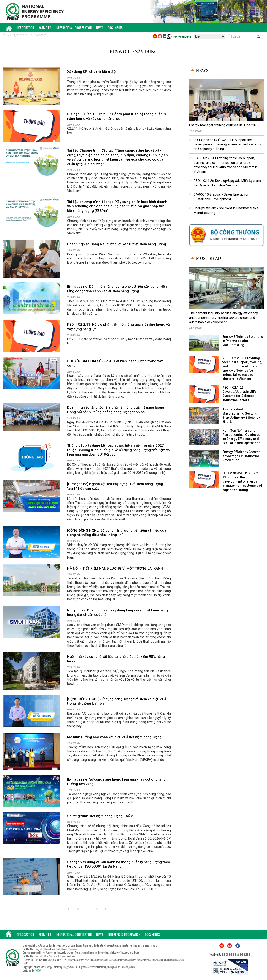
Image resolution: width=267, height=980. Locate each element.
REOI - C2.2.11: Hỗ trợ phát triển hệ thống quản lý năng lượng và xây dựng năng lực (118, 327)
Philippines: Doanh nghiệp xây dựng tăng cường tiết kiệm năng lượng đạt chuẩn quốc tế (117, 613)
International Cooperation (74, 28)
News (100, 28)
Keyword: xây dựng (134, 51)
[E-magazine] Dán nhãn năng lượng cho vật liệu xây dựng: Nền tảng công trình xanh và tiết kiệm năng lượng (117, 289)
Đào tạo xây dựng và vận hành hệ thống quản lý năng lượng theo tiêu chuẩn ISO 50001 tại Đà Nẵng (119, 864)
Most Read (209, 258)
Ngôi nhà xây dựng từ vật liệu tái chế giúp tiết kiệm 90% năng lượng (116, 659)
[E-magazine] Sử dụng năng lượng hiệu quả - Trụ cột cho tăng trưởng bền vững (116, 782)
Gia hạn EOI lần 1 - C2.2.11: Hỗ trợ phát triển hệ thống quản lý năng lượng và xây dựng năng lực (117, 116)
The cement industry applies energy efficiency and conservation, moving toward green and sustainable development (223, 318)
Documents (115, 28)
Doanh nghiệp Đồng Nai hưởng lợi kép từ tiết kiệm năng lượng (117, 244)
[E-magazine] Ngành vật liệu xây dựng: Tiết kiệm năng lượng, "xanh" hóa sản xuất (116, 486)
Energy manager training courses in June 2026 (224, 125)
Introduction (25, 28)
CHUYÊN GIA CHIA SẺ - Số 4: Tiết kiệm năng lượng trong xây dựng (115, 363)
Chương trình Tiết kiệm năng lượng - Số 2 (100, 816)
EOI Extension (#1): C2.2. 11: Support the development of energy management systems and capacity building (227, 144)
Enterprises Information (124, 934)
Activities (45, 28)
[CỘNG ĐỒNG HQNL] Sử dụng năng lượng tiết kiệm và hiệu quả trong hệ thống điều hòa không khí (117, 533)
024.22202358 (182, 37)
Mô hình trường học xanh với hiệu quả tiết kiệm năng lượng (114, 737)
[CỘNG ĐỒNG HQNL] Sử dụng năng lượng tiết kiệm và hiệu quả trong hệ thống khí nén (117, 701)
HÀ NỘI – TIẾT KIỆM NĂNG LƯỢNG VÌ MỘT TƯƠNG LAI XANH (115, 568)
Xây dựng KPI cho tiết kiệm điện (92, 72)
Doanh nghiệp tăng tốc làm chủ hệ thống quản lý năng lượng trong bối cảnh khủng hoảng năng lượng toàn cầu (116, 410)
